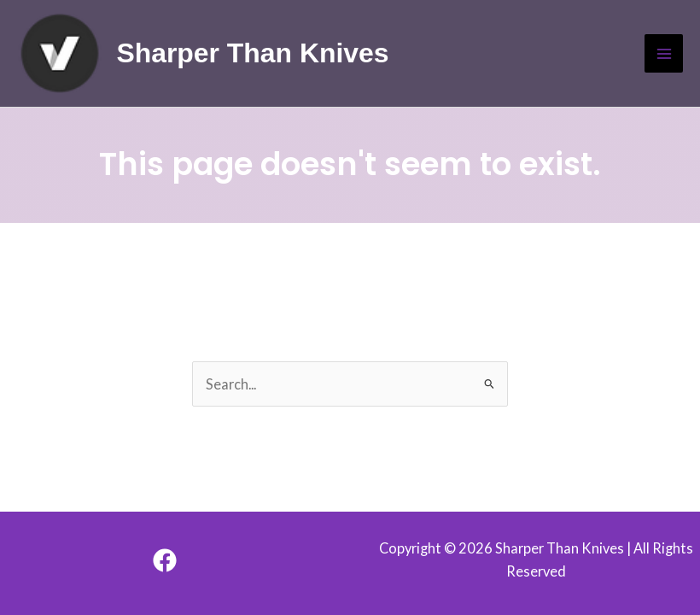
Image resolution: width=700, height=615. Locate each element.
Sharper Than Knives (252, 53)
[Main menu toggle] (664, 53)
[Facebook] (165, 560)
